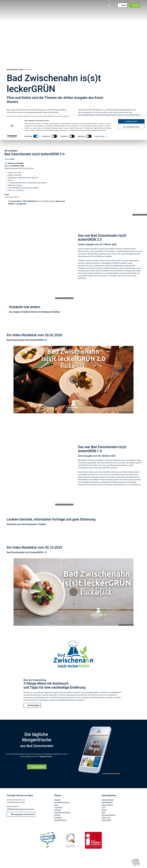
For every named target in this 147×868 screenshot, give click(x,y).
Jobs (104, 807)
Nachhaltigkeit (107, 802)
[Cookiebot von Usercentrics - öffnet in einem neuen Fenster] (12, 20)
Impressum (106, 817)
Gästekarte (58, 807)
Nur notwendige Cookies (131, 10)
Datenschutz (106, 820)
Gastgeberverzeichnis (62, 812)
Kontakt (57, 800)
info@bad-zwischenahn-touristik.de (20, 809)
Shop (56, 805)
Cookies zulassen (131, 5)
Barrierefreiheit (108, 800)
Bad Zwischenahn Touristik (15, 69)
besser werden (107, 805)
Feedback (58, 817)
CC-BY (145, 215)
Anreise (57, 815)
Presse (104, 810)
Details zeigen (100, 20)
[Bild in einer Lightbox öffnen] (99, 750)
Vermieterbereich (108, 815)
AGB (103, 812)
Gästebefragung (60, 820)
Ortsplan (58, 810)
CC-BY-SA (71, 298)
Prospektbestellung (62, 802)
